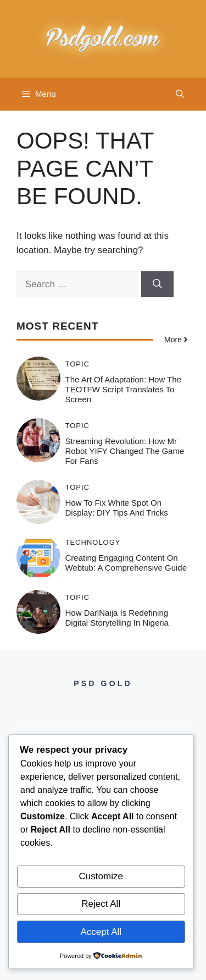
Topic (78, 364)
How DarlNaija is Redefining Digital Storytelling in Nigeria (117, 618)
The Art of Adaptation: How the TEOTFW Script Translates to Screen (124, 389)
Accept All (101, 932)
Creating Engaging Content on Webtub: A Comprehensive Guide (126, 563)
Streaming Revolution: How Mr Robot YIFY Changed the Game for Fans (125, 451)
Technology (93, 542)
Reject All (101, 904)
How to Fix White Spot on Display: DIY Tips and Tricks (117, 508)
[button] (180, 94)
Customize (101, 876)
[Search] (157, 284)
